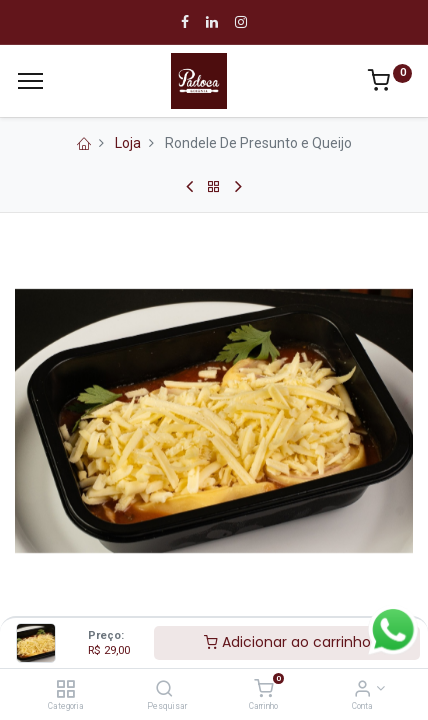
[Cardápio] (30, 81)
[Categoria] (65, 690)
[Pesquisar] (164, 690)
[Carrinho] (263, 690)
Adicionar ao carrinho (287, 642)
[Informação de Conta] (362, 690)
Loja (128, 143)
